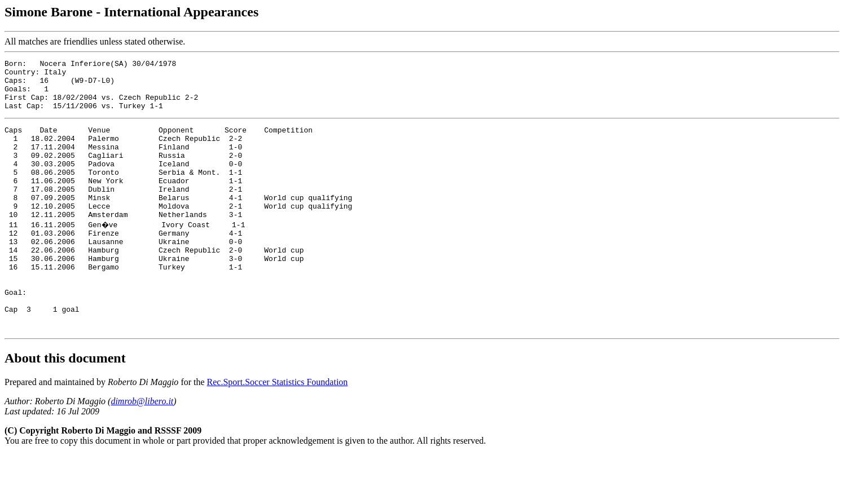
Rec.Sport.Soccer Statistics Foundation (278, 431)
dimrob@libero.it (142, 450)
